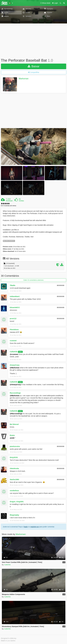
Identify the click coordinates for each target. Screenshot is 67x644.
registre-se (35, 527)
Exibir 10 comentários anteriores (33, 280)
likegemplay (14, 515)
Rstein (12, 435)
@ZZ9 (12, 438)
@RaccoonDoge (16, 414)
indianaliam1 (15, 296)
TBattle (13, 285)
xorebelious (14, 491)
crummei (13, 341)
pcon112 (13, 319)
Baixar (34, 66)
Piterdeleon (14, 330)
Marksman (24, 79)
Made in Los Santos (8, 641)
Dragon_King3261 (17, 502)
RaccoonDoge (15, 393)
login (26, 527)
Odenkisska (14, 468)
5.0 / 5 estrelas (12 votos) (8, 206)
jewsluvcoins (15, 446)
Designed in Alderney (9, 638)
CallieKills (14, 352)
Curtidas (21, 201)
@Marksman (15, 368)
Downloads (9, 201)
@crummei (14, 354)
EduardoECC (15, 307)
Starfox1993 (14, 480)
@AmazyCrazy (15, 385)
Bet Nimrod (14, 424)
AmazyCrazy (15, 365)
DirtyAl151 (14, 457)
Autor (20, 352)
